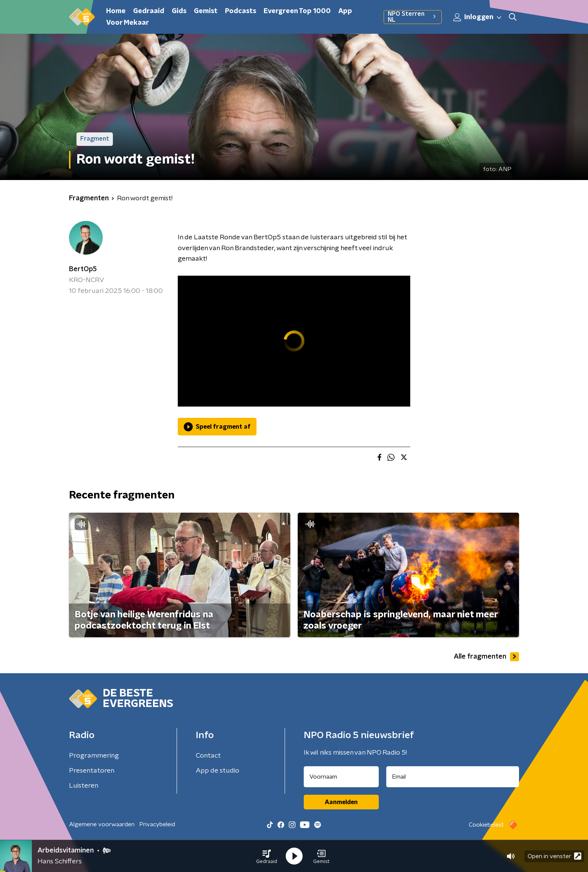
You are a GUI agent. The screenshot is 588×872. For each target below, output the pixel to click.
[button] (267, 856)
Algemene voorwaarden (102, 824)
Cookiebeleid (486, 825)
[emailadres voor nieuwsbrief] (453, 777)
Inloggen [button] (478, 17)
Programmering (94, 756)
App (345, 11)
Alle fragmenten (486, 657)
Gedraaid (149, 11)
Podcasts (241, 11)
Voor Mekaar (127, 23)
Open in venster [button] (554, 856)
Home (116, 11)
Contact (208, 756)
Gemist (206, 11)
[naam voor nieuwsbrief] (341, 777)
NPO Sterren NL (413, 17)
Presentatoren (92, 771)
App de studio (217, 771)
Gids (179, 11)
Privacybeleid (157, 824)
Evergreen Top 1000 (297, 11)
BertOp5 (83, 269)
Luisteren (84, 786)
